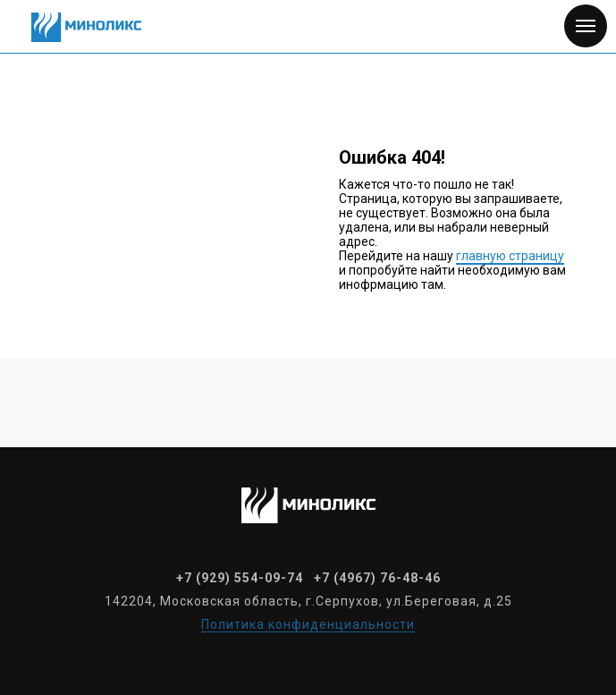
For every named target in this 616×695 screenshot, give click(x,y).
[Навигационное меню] (586, 26)
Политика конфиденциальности (308, 624)
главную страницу (510, 256)
